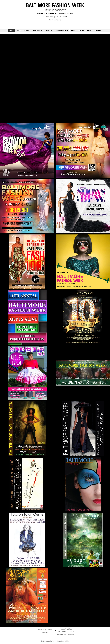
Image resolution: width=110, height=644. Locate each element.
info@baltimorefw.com (69, 635)
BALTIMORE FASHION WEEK (55, 5)
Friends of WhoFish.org (66, 629)
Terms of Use (45, 632)
